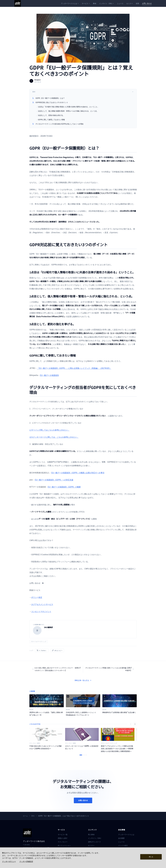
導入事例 (91, 834)
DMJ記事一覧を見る (83, 680)
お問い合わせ (147, 3)
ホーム (25, 816)
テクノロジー (63, 842)
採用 (137, 3)
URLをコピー (57, 650)
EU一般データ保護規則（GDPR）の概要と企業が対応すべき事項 (78, 473)
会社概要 (121, 838)
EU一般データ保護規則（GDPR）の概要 (64, 487)
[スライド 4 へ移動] (86, 755)
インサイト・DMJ (107, 3)
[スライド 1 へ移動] (81, 755)
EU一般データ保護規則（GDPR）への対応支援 (54, 480)
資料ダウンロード (94, 842)
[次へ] (135, 724)
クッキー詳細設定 (26, 862)
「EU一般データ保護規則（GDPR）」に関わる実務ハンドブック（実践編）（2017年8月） (74, 368)
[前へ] (131, 724)
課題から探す (63, 838)
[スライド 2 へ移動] (83, 755)
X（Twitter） (42, 650)
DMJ (33, 816)
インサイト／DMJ (95, 838)
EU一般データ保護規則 (49, 375)
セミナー (130, 3)
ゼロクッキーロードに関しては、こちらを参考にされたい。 (54, 437)
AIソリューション (64, 845)
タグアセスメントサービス (42, 604)
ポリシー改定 (37, 597)
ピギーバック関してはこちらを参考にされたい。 (49, 430)
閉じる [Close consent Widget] (151, 857)
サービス (86, 3)
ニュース (120, 3)
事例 (95, 3)
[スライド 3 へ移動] (85, 755)
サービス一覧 (63, 834)
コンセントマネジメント (41, 611)
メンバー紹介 (123, 845)
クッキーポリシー (9, 862)
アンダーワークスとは (70, 3)
